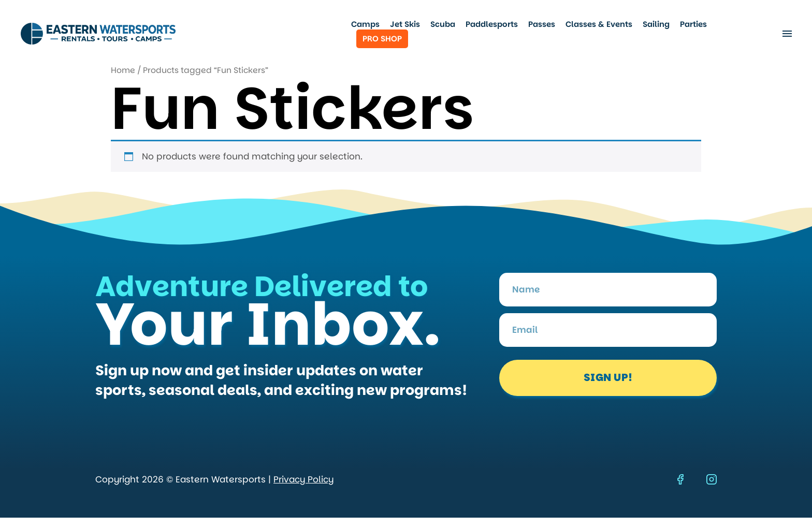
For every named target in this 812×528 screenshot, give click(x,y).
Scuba (443, 24)
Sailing (656, 24)
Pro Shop (382, 39)
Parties (693, 24)
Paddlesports (492, 24)
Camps (365, 24)
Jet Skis (405, 24)
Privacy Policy (303, 479)
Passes (542, 24)
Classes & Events (599, 24)
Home (123, 70)
